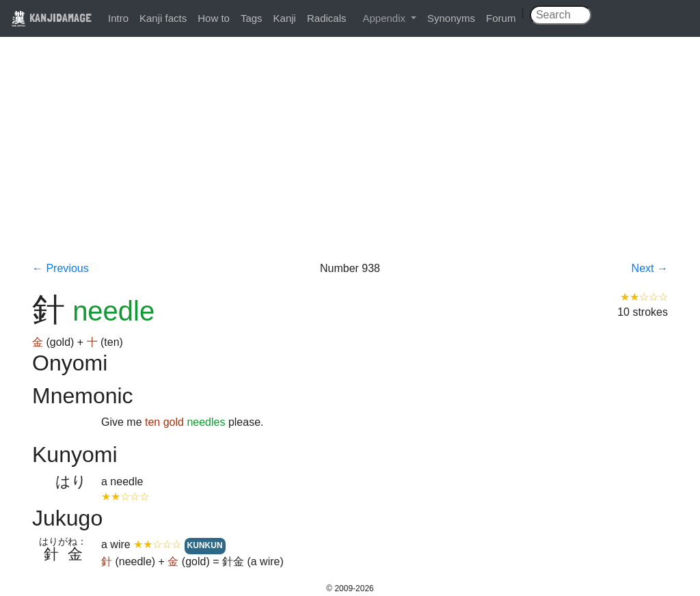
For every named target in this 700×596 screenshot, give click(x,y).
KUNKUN (205, 545)
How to (214, 18)
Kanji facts (163, 18)
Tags (252, 18)
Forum (501, 18)
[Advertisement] (350, 159)
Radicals (327, 18)
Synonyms (451, 18)
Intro (118, 18)
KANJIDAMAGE (51, 17)
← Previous (60, 268)
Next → (650, 268)
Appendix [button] (385, 18)
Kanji (285, 18)
